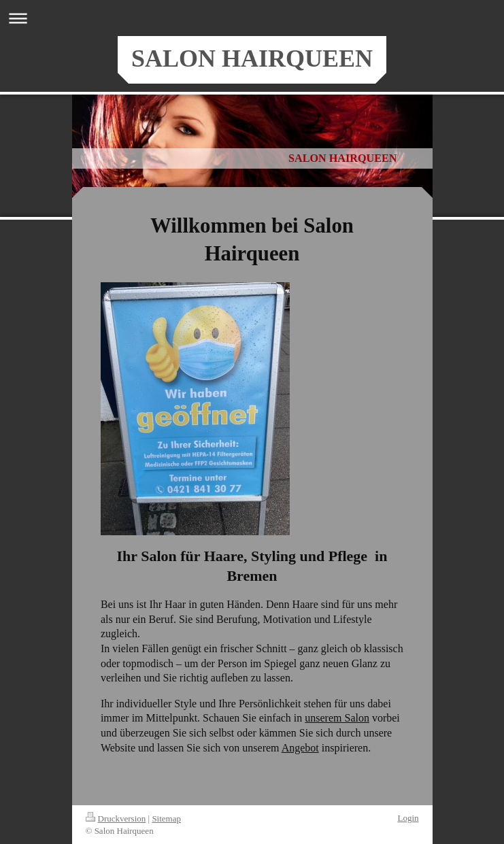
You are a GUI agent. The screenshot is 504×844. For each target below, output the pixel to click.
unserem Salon (337, 718)
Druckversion (116, 818)
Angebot (300, 748)
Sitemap (166, 818)
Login (408, 818)
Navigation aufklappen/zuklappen (252, 18)
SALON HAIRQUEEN (252, 58)
